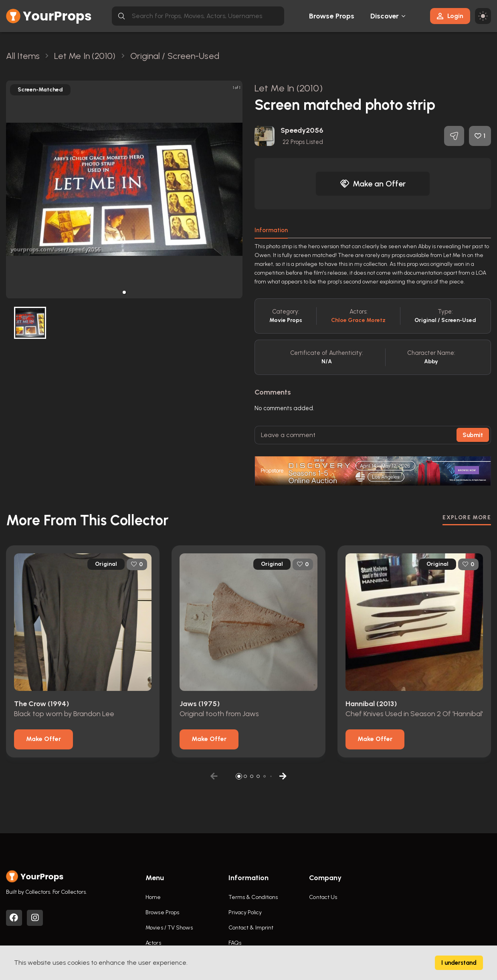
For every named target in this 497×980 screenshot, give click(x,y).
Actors (153, 943)
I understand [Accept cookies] (459, 963)
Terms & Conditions (253, 897)
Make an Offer (373, 184)
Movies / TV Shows (169, 928)
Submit (473, 435)
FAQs (235, 943)
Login (450, 16)
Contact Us (323, 897)
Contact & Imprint (251, 928)
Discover (385, 16)
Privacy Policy (245, 912)
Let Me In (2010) (289, 88)
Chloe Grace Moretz (359, 320)
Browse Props (332, 16)
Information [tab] (271, 230)
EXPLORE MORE (467, 517)
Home (153, 897)
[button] (124, 292)
